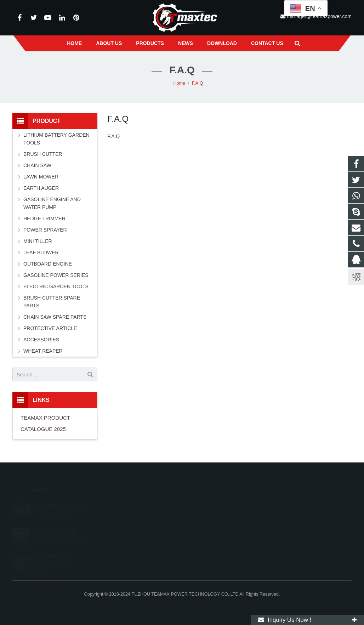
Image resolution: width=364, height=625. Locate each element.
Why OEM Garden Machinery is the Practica (54, 552)
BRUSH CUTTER (43, 154)
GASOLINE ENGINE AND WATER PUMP (52, 203)
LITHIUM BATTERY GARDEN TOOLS (56, 139)
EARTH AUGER (41, 188)
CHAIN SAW (37, 165)
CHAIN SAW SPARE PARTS (55, 317)
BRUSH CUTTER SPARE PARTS (52, 302)
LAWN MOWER (41, 177)
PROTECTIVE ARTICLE (50, 328)
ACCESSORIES (41, 340)
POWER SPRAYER (45, 230)
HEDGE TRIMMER (44, 218)
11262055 (204, 504)
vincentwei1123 (209, 545)
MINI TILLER (38, 241)
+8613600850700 (211, 514)
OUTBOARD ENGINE (48, 264)
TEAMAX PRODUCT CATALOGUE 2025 (45, 423)
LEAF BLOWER (41, 252)
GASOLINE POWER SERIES (56, 275)
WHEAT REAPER (43, 351)
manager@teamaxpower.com (224, 535)
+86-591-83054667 (212, 524)
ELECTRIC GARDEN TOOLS (56, 286)
